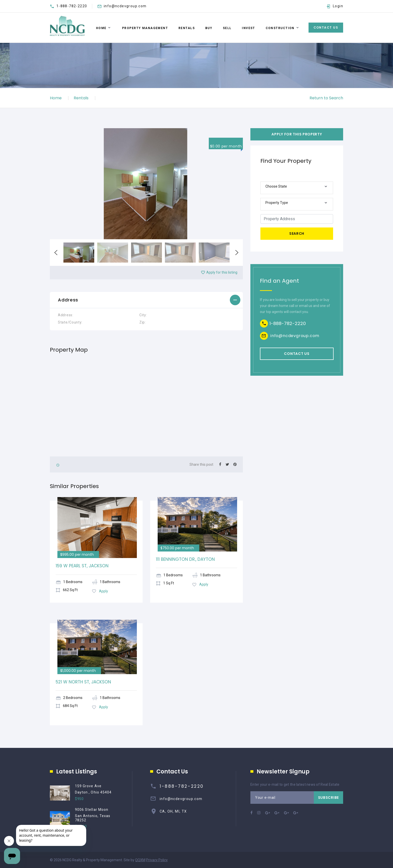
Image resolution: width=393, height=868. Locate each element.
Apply (100, 591)
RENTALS (187, 28)
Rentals (81, 98)
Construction (280, 28)
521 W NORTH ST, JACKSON (83, 682)
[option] (146, 184)
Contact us (297, 354)
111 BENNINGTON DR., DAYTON (185, 559)
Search (297, 233)
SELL (227, 28)
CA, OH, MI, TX (173, 811)
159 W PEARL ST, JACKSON (82, 566)
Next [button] (237, 253)
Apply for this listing (219, 272)
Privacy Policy (157, 860)
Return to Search (326, 98)
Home (101, 28)
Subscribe (328, 798)
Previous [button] (56, 253)
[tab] (146, 300)
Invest (249, 28)
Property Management (145, 28)
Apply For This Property (297, 134)
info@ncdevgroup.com (125, 6)
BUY (209, 28)
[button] (146, 300)
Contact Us (326, 27)
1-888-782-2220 (72, 6)
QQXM (140, 860)
